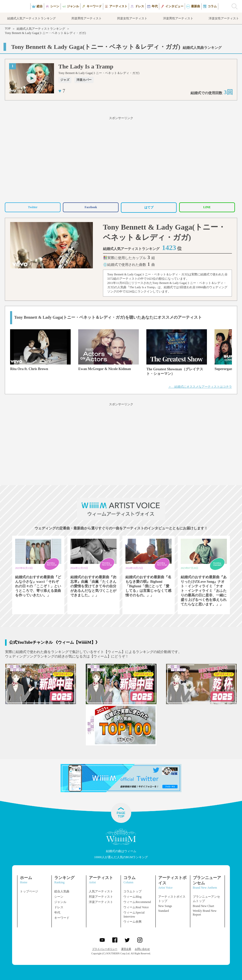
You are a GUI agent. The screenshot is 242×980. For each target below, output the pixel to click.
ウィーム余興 (132, 922)
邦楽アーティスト (101, 897)
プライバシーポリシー (105, 949)
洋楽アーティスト (101, 902)
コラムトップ (132, 891)
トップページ (29, 891)
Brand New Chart (204, 906)
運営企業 (126, 949)
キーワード (62, 918)
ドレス (59, 907)
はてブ (149, 207)
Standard (164, 911)
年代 (57, 913)
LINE (207, 207)
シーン (59, 897)
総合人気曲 (62, 891)
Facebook (91, 207)
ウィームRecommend (137, 902)
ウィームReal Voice (136, 907)
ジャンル (60, 902)
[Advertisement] (121, 159)
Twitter (33, 207)
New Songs (165, 906)
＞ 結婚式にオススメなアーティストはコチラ (200, 387)
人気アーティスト (101, 891)
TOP (8, 28)
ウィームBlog (132, 897)
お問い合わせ (142, 949)
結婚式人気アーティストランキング (41, 29)
